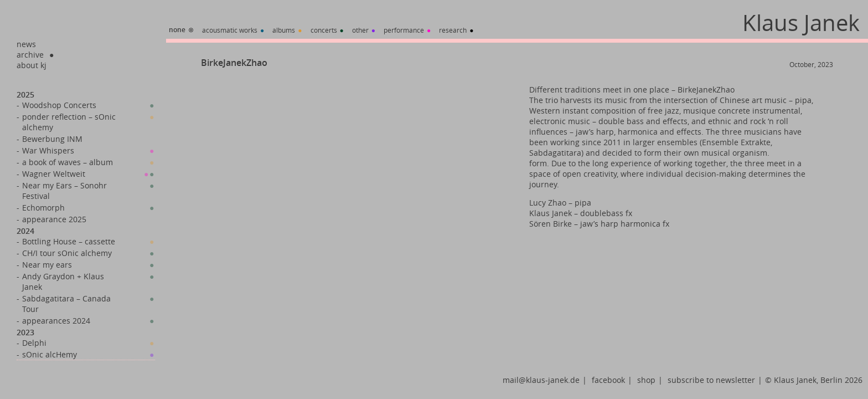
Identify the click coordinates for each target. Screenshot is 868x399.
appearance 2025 (54, 219)
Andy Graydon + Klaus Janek (63, 282)
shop (646, 380)
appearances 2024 (56, 321)
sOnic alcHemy (50, 354)
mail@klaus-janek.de (541, 380)
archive (30, 55)
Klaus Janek (801, 23)
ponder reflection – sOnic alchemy (69, 122)
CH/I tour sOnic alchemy (67, 253)
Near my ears (47, 265)
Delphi (34, 343)
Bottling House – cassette (69, 241)
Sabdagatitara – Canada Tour (66, 304)
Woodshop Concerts (59, 105)
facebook (608, 380)
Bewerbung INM (52, 139)
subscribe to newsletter (711, 380)
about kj (32, 65)
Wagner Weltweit (54, 174)
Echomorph (43, 208)
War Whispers (48, 150)
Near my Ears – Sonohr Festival (64, 191)
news (26, 44)
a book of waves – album (68, 162)
